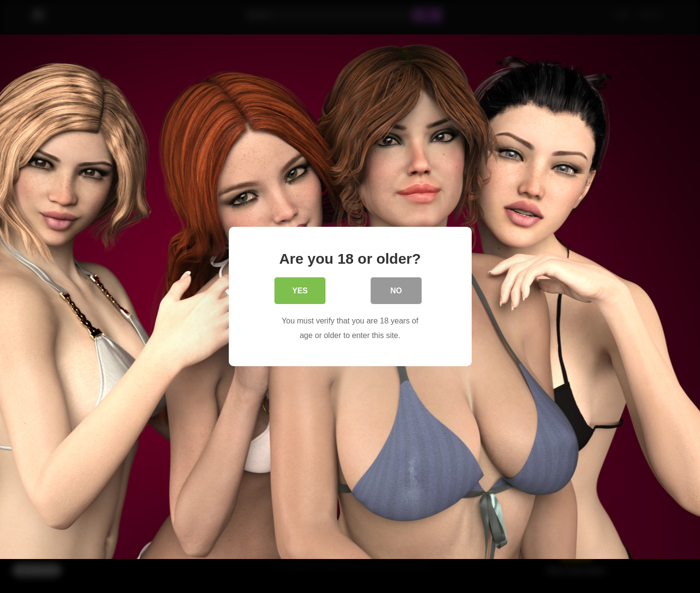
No (396, 292)
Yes (300, 292)
